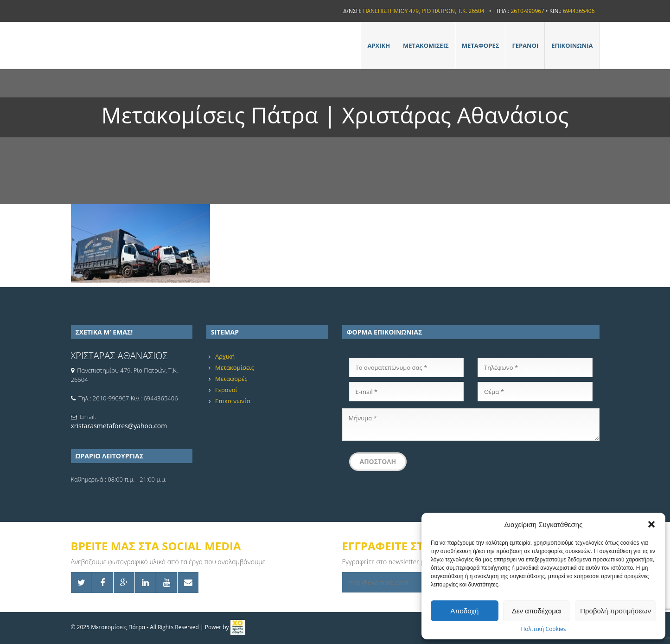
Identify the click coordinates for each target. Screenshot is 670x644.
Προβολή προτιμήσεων (616, 611)
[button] (651, 524)
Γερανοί (525, 45)
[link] (238, 627)
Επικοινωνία (572, 45)
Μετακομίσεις (426, 45)
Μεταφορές (481, 45)
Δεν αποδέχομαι (537, 611)
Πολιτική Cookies (544, 629)
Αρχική (379, 45)
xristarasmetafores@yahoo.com (119, 426)
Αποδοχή (464, 611)
